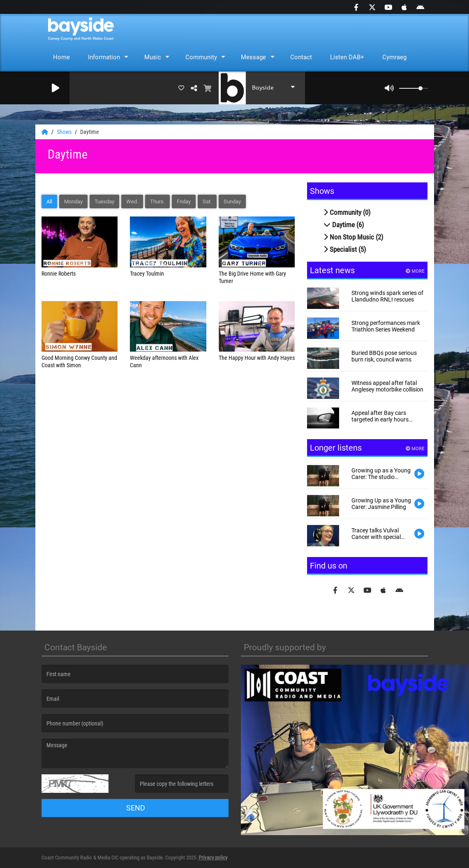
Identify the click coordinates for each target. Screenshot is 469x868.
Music (153, 57)
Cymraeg (394, 57)
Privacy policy (213, 858)
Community (201, 57)
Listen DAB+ (347, 57)
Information (104, 57)
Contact (301, 57)
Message (253, 57)
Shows (65, 132)
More (415, 271)
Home (61, 57)
